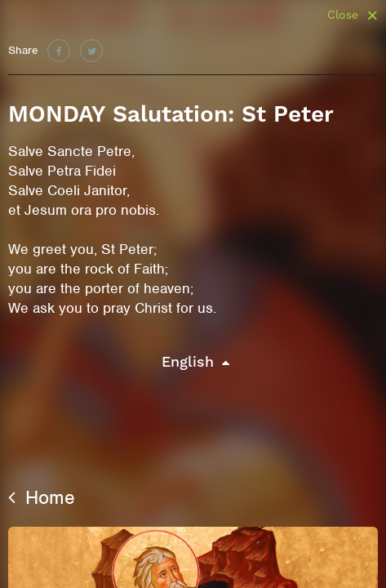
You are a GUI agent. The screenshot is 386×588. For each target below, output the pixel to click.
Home (42, 497)
